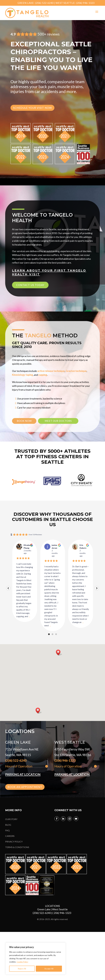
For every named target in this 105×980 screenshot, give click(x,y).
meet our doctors (58, 421)
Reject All (22, 969)
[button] (59, 652)
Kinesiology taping (22, 375)
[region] (36, 959)
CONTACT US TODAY (30, 285)
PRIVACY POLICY (14, 842)
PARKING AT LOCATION (23, 774)
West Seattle (60, 909)
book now (24, 421)
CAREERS (10, 836)
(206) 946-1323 (85, 3)
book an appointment (25, 787)
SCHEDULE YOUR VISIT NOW (32, 108)
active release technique (51, 371)
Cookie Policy (22, 962)
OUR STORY (11, 819)
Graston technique (76, 371)
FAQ (7, 830)
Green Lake (44, 909)
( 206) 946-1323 (62, 913)
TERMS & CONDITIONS (17, 847)
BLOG (8, 825)
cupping (43, 375)
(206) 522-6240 (44, 3)
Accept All (49, 969)
